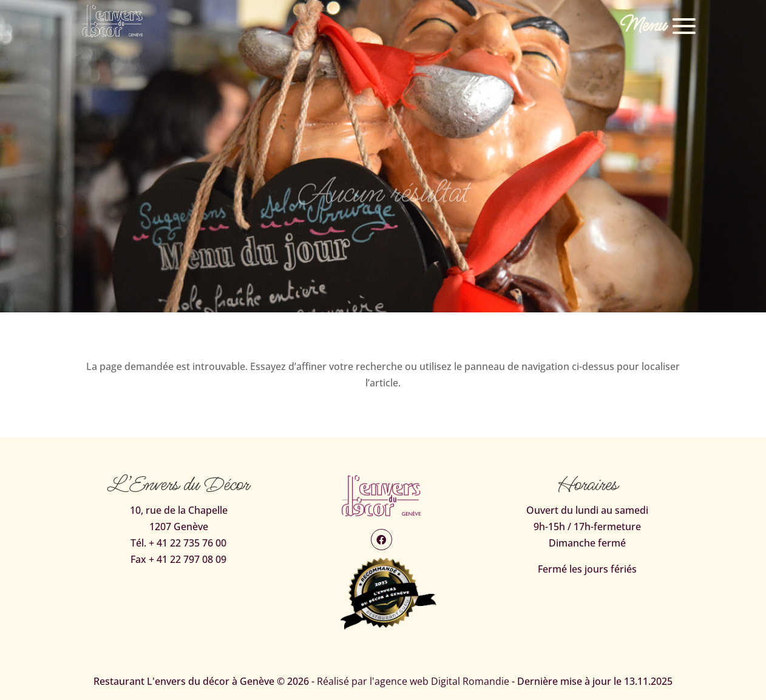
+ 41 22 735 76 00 (188, 543)
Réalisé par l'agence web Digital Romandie (413, 681)
